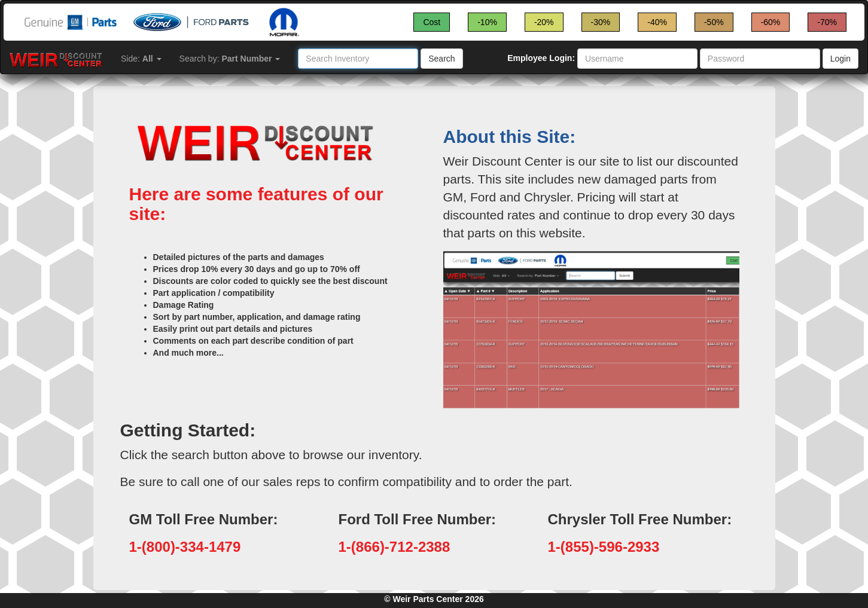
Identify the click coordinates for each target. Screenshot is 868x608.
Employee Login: (541, 58)
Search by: (230, 59)
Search (441, 59)
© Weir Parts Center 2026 (434, 599)
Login (840, 59)
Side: (141, 59)
